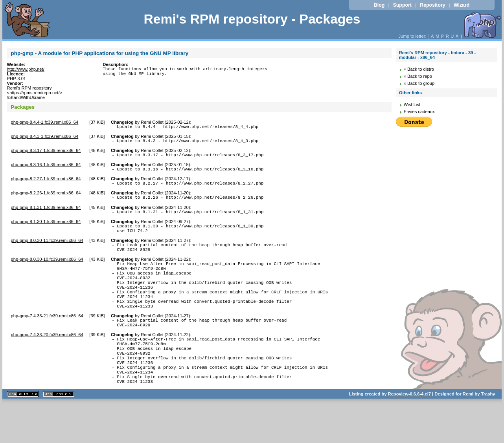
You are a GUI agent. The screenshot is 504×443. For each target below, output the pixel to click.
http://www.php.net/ (26, 69)
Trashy (488, 433)
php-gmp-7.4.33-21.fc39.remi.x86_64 (47, 340)
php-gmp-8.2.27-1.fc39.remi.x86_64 (46, 183)
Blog (379, 5)
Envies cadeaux (419, 112)
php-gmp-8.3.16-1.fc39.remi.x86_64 (46, 168)
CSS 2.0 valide (59, 433)
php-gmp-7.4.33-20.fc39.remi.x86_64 (47, 362)
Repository (432, 5)
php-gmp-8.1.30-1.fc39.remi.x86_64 (46, 230)
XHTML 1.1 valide (23, 433)
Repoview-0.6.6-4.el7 (409, 433)
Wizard (462, 5)
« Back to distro (419, 69)
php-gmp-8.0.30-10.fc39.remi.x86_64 (47, 272)
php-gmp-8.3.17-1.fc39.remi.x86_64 (46, 153)
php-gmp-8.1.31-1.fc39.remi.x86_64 (46, 214)
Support (402, 5)
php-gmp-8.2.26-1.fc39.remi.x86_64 (46, 199)
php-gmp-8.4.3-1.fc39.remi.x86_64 (45, 137)
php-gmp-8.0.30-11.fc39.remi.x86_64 (47, 251)
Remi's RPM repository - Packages (252, 19)
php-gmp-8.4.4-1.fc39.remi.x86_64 (45, 122)
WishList (412, 104)
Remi (468, 433)
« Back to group (419, 83)
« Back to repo (418, 76)
